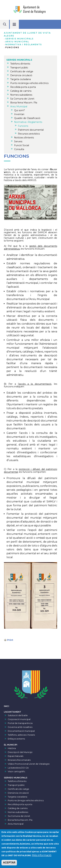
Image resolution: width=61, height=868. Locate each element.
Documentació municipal (21, 731)
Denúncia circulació (18, 793)
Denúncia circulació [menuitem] (21, 75)
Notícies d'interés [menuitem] (24, 138)
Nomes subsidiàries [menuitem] (21, 95)
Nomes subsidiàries (18, 812)
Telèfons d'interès (17, 781)
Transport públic (16, 785)
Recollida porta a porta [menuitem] (23, 87)
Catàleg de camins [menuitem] (21, 91)
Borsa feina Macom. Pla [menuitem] (24, 103)
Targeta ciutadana (17, 797)
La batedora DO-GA (18, 768)
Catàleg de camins (18, 808)
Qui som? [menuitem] (20, 110)
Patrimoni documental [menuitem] (31, 130)
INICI (7, 706)
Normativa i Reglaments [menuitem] (28, 122)
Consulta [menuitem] (19, 149)
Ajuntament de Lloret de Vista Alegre (27, 34)
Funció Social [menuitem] (22, 145)
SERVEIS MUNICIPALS (19, 39)
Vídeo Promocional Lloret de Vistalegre (29, 764)
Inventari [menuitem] (19, 114)
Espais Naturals (16, 756)
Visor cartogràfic (17, 771)
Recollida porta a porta (20, 804)
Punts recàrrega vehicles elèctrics (26, 801)
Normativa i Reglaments (24, 44)
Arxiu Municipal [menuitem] (19, 106)
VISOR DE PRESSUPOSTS (18, 830)
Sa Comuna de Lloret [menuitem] (22, 99)
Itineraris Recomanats (19, 760)
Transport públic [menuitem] (19, 68)
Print (10, 640)
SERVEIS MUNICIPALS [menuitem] (19, 60)
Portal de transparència (20, 723)
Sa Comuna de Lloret (19, 816)
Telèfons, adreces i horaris (21, 735)
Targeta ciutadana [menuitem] (20, 79)
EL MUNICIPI (11, 745)
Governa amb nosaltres (20, 727)
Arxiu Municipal (17, 42)
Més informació (42, 856)
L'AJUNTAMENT (13, 712)
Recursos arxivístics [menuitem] (29, 134)
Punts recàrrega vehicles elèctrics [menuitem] (29, 83)
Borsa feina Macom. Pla (20, 820)
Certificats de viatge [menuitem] (22, 71)
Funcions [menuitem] (23, 126)
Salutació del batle (18, 715)
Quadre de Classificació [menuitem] (27, 118)
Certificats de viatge (18, 789)
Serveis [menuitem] (18, 141)
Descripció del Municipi (20, 752)
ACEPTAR (9, 864)
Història (12, 748)
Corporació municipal (19, 719)
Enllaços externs (16, 739)
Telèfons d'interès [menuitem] (20, 64)
